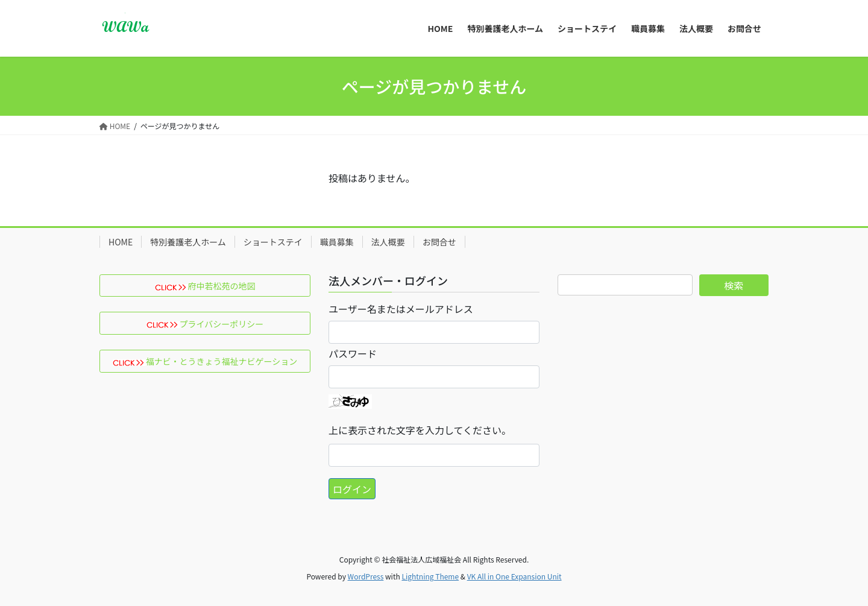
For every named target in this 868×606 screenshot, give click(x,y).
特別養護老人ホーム (188, 242)
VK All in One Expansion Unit (514, 576)
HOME (121, 242)
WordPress (366, 576)
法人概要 (388, 242)
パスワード (353, 353)
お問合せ (439, 242)
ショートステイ (273, 242)
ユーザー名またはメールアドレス (401, 309)
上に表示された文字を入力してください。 (420, 430)
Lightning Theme (430, 576)
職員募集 (337, 242)
